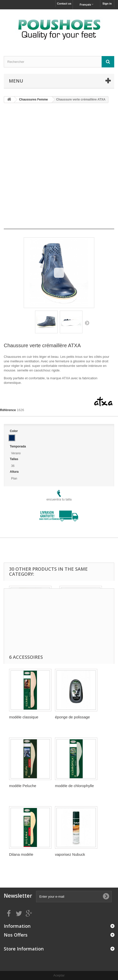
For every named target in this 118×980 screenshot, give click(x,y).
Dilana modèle (21, 854)
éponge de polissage (72, 717)
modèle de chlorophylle (74, 786)
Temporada (18, 446)
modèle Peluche (23, 786)
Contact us (64, 4)
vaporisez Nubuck (70, 854)
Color (14, 431)
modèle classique (24, 717)
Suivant (87, 323)
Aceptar (59, 975)
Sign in (107, 4)
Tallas (14, 459)
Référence (8, 410)
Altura (15, 472)
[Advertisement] (59, 167)
